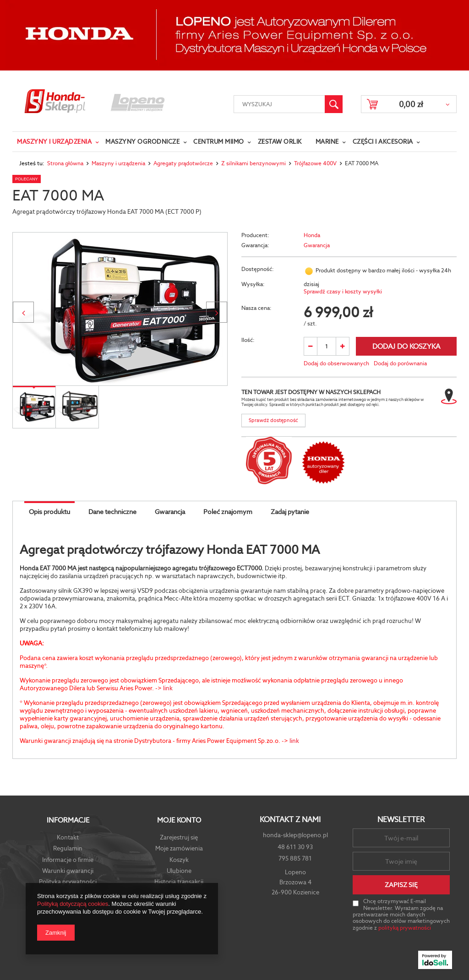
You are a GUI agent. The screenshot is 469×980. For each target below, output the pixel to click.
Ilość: (248, 340)
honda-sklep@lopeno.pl (295, 835)
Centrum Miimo (219, 142)
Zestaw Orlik (280, 142)
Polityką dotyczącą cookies (73, 904)
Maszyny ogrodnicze (142, 142)
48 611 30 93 (295, 847)
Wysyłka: (253, 284)
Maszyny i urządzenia (54, 142)
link (168, 688)
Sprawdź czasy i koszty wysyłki (343, 292)
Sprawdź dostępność (273, 420)
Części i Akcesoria (383, 142)
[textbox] (279, 104)
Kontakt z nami (290, 820)
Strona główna (65, 163)
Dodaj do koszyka (406, 346)
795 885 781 (295, 858)
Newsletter (401, 820)
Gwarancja (317, 246)
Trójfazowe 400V (315, 163)
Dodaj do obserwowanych (336, 364)
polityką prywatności (405, 928)
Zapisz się (401, 885)
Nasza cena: (256, 308)
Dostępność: (258, 269)
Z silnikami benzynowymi (254, 163)
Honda (312, 236)
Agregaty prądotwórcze (183, 163)
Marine (327, 142)
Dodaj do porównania (400, 364)
